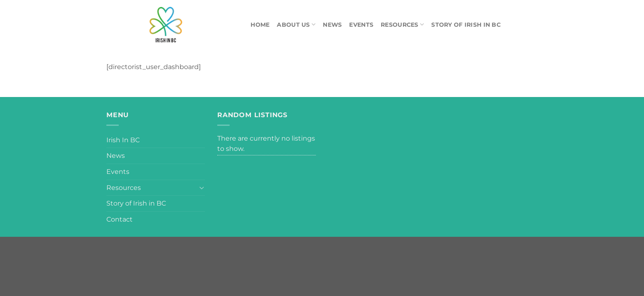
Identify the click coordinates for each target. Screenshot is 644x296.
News (332, 25)
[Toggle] (202, 187)
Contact (120, 219)
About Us (296, 24)
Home (260, 25)
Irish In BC (123, 140)
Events (361, 25)
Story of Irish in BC (466, 25)
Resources (402, 24)
